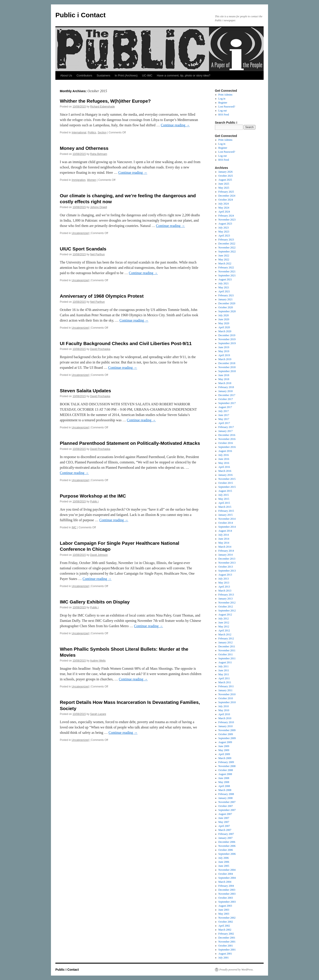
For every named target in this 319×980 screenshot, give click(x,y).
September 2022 (227, 252)
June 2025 (224, 184)
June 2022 (224, 256)
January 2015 (226, 515)
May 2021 (224, 287)
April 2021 (224, 291)
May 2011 (224, 674)
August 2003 (225, 906)
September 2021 (227, 275)
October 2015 (226, 483)
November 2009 (227, 730)
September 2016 (227, 447)
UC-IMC (147, 75)
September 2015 (227, 487)
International (79, 133)
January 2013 (226, 599)
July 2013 (224, 579)
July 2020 (224, 315)
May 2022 (224, 260)
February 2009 (226, 762)
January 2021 (226, 299)
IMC (74, 527)
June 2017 (224, 415)
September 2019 (227, 343)
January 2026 (226, 172)
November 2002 (227, 918)
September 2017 (227, 403)
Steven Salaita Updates (85, 391)
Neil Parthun (97, 254)
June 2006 (224, 862)
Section (102, 133)
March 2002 (225, 930)
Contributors (84, 75)
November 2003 (227, 894)
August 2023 (225, 224)
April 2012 (224, 631)
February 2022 (226, 267)
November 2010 (227, 694)
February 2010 (226, 722)
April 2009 (224, 754)
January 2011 (226, 690)
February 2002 (226, 934)
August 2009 (225, 742)
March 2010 (225, 718)
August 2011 (225, 662)
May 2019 (224, 351)
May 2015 (224, 499)
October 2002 (226, 922)
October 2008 (226, 770)
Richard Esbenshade (102, 107)
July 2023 (224, 228)
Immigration (79, 180)
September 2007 (227, 810)
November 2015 (227, 479)
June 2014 (224, 539)
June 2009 (224, 746)
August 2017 (225, 407)
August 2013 (225, 575)
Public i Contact (81, 15)
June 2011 (224, 670)
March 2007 (225, 830)
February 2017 (226, 427)
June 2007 (224, 818)
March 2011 (225, 682)
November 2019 (227, 339)
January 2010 (226, 726)
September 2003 (227, 902)
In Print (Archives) (126, 75)
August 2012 (225, 615)
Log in (222, 99)
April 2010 (224, 714)
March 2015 (225, 507)
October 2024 (226, 200)
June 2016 (224, 459)
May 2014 (224, 543)
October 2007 (226, 806)
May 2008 (224, 782)
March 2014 (225, 547)
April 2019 (224, 355)
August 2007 (225, 814)
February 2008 (226, 794)
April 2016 (224, 467)
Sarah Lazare (98, 714)
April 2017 (224, 423)
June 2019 (224, 347)
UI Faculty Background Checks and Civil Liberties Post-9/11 (126, 343)
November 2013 (227, 563)
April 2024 (224, 212)
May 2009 (224, 750)
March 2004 (225, 882)
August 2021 (225, 279)
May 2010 (224, 710)
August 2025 (225, 180)
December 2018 (227, 363)
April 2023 (224, 236)
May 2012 (224, 627)
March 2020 (225, 331)
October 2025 (226, 176)
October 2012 (226, 607)
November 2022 (227, 248)
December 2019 (227, 335)
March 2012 (225, 634)
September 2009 (227, 738)
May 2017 (224, 419)
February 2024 (226, 216)
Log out (223, 111)
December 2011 (227, 646)
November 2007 (227, 802)
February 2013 (226, 595)
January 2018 (226, 391)
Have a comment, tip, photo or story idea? (184, 75)
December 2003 (227, 890)
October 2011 (226, 654)
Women (92, 180)
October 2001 (226, 946)
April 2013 (224, 587)
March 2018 (225, 383)
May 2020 (224, 323)
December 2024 (227, 196)
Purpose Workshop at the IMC (93, 496)
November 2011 (227, 650)
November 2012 (227, 603)
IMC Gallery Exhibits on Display (95, 602)
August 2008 (225, 774)
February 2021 (226, 295)
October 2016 (226, 443)
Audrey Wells (98, 661)
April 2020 (224, 327)
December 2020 (227, 303)
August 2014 (225, 531)
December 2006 (227, 842)
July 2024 (224, 204)
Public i (94, 502)
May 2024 (224, 208)
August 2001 (225, 954)
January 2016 (226, 475)
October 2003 (226, 898)
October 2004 (226, 874)
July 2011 (224, 666)
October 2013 (226, 567)
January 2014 (226, 555)
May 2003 (224, 914)
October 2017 (226, 399)
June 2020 (224, 319)
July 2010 (224, 706)
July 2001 (224, 958)
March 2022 (225, 264)
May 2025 (224, 188)
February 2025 (226, 192)
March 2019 (225, 359)
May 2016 (224, 463)
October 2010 (226, 698)
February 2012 (226, 638)
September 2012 (227, 611)
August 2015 (225, 491)
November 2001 (227, 942)
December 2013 (227, 559)
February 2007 (226, 834)
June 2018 (224, 375)
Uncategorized (80, 233)
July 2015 (224, 495)
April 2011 (224, 678)
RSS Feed (224, 115)
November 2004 (227, 870)
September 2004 (227, 878)
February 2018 (226, 387)
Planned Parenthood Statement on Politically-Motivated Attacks (130, 443)
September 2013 (227, 571)
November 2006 (227, 846)
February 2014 (226, 551)
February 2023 (226, 240)
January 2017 (226, 431)
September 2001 (227, 950)
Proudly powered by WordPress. (236, 970)
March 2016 (225, 471)
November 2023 (227, 220)
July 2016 (224, 455)
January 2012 (226, 642)
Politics (92, 133)
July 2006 (224, 858)
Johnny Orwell (99, 207)
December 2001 (227, 938)
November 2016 (227, 439)
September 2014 (227, 527)
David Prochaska (100, 349)
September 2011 (227, 658)
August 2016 (225, 451)
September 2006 (227, 854)
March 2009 (225, 758)
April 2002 (224, 926)
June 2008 (224, 778)
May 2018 (224, 379)
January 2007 (226, 838)
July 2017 (224, 411)
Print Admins (226, 95)
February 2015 (226, 511)
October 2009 (226, 734)
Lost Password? (227, 107)
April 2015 (224, 503)
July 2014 (224, 535)
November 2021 (227, 271)
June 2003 (224, 910)
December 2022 (227, 244)
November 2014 (227, 519)
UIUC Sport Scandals (83, 249)
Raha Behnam (99, 154)
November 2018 (227, 367)
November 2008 (227, 766)
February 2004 (226, 886)
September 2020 (227, 311)
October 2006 (226, 850)
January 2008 (226, 798)
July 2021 (224, 283)
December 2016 (227, 435)
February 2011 (226, 686)
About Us (66, 75)
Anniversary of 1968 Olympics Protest (102, 296)
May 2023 (224, 232)
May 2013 (224, 583)
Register (223, 103)
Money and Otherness (84, 148)
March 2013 (225, 591)
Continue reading (175, 125)
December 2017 (227, 395)
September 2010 (227, 702)
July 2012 (224, 619)
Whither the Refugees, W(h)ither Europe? (105, 101)
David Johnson (99, 555)
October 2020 (226, 307)
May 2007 (224, 822)
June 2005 (224, 866)
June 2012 (224, 623)
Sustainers (103, 75)
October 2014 (226, 523)
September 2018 (227, 371)
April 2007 (224, 826)
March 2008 (225, 790)
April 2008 (224, 786)
